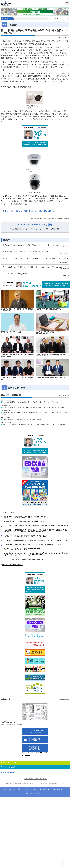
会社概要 (12, 789)
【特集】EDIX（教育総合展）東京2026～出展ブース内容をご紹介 (26, 536)
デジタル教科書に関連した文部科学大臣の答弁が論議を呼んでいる (26, 559)
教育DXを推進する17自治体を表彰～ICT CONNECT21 (22, 549)
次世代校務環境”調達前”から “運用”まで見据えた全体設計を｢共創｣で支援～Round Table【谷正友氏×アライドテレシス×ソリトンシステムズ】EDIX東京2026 (36, 554)
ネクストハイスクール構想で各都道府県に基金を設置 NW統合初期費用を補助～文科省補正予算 (36, 526)
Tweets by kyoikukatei (8, 773)
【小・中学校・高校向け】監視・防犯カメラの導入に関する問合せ (29, 211)
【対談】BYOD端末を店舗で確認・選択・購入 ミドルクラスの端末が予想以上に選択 (33, 545)
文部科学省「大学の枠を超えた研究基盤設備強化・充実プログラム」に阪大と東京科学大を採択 (36, 540)
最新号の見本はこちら (9, 722)
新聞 (36, 753)
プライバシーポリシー (24, 789)
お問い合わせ (58, 789)
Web (41, 753)
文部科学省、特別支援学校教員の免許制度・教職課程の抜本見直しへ (27, 517)
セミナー (27, 755)
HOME (5, 789)
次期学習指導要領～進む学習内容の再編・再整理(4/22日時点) (24, 521)
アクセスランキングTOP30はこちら (12, 565)
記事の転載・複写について (42, 789)
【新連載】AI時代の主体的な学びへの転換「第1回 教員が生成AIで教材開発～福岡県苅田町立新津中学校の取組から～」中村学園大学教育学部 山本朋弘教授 (36, 531)
